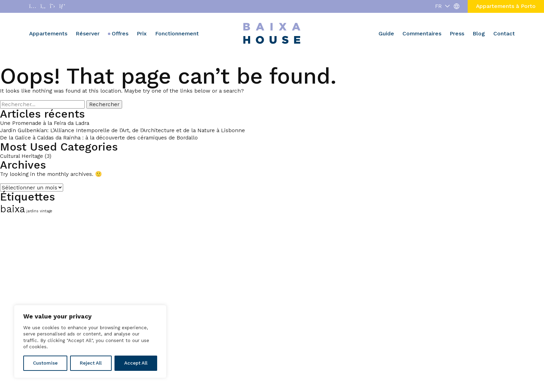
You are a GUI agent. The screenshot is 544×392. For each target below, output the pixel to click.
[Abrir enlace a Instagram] (33, 6)
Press (457, 33)
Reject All (91, 363)
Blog (479, 33)
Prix (142, 33)
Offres (120, 33)
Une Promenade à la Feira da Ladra (45, 123)
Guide (386, 33)
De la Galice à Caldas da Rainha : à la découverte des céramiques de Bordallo (99, 138)
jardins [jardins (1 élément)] (32, 211)
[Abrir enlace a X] (53, 6)
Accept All (136, 363)
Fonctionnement (177, 33)
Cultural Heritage (22, 156)
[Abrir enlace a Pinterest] (62, 6)
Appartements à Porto (506, 6)
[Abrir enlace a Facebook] (43, 6)
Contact (504, 33)
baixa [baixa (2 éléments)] (12, 209)
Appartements (48, 33)
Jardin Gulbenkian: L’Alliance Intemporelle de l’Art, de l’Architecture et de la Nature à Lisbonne (122, 130)
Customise (45, 363)
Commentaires (422, 33)
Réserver (88, 33)
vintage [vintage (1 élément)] (46, 211)
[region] (90, 342)
